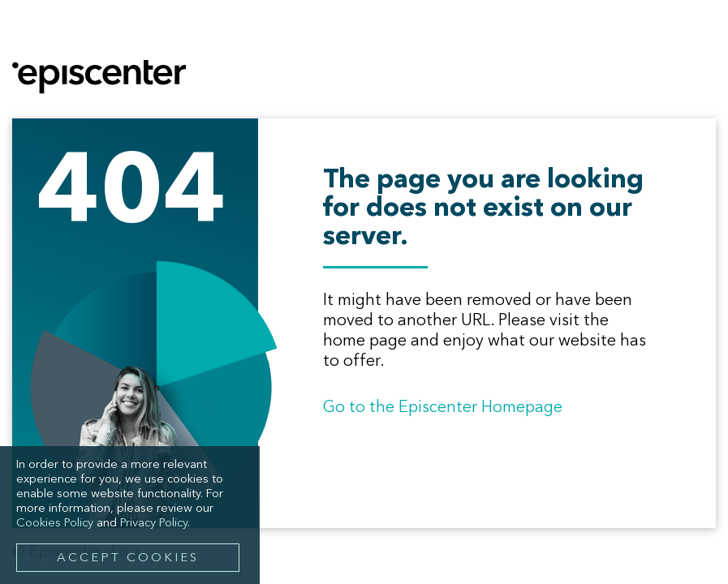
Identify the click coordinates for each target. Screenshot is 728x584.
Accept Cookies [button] (128, 558)
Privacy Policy (154, 524)
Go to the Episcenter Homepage (443, 408)
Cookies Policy (55, 524)
